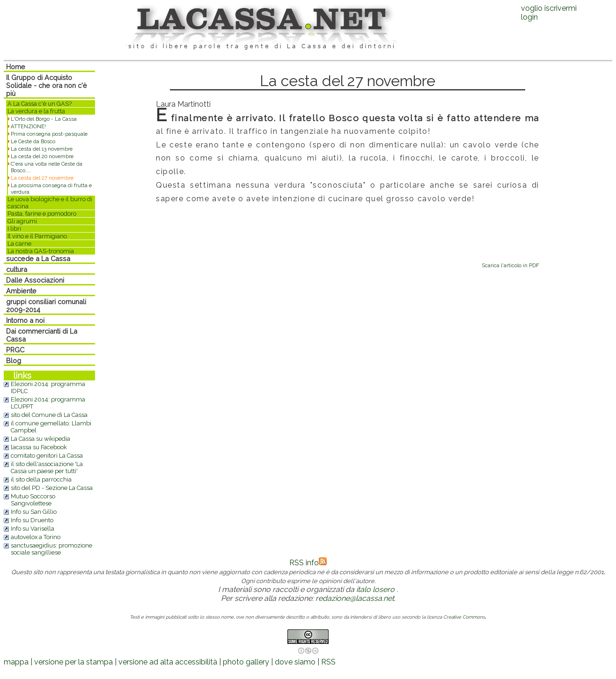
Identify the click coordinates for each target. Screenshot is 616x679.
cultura (17, 269)
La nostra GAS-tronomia (41, 251)
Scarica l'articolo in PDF (510, 265)
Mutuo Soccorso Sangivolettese (33, 500)
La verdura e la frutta (36, 111)
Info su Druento (32, 520)
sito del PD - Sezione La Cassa (52, 488)
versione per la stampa (73, 662)
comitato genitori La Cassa (47, 456)
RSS (328, 662)
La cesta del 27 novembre (42, 178)
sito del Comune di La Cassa (49, 415)
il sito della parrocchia (41, 479)
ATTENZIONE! (28, 126)
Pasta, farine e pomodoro (42, 214)
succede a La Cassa (38, 259)
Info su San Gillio (34, 512)
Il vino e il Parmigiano (37, 236)
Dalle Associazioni (35, 280)
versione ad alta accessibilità (168, 662)
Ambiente (21, 291)
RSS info (308, 563)
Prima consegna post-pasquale (49, 134)
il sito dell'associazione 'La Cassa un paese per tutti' (47, 467)
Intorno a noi (25, 320)
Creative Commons (464, 617)
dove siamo (295, 662)
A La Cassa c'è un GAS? (40, 104)
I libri (14, 229)
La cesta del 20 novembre (42, 156)
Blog (14, 361)
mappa (16, 662)
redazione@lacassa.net (355, 598)
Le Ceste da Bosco (33, 141)
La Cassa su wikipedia (40, 439)
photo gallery (246, 662)
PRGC (15, 350)
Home (16, 67)
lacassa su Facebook (39, 447)
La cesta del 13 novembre (42, 149)
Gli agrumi (22, 221)
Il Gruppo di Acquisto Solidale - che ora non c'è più (47, 85)
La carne (19, 244)
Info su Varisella (33, 529)
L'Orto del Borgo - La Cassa (44, 119)
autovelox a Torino (36, 537)
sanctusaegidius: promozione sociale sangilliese (51, 549)
